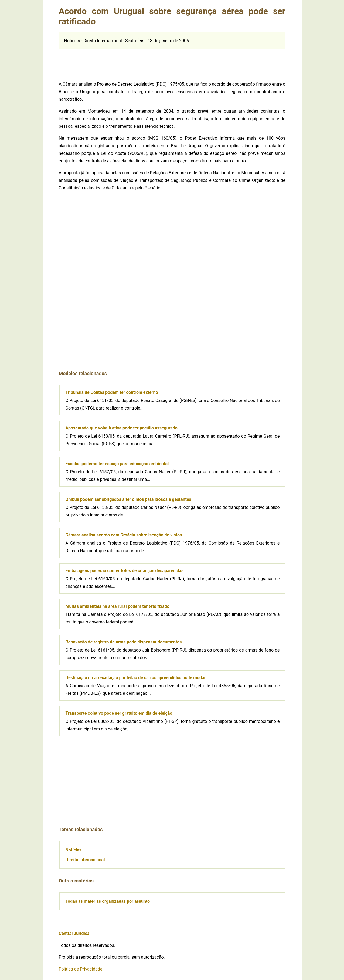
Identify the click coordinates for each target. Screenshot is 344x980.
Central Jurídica (74, 933)
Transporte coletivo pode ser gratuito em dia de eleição (119, 713)
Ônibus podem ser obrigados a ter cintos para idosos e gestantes (128, 499)
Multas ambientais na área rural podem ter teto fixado (117, 606)
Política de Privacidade (81, 969)
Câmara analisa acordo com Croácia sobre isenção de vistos (124, 535)
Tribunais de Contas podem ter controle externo (112, 392)
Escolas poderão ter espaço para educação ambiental (117, 464)
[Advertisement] (172, 61)
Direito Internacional (85, 860)
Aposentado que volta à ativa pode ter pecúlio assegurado (122, 428)
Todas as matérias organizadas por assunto (108, 901)
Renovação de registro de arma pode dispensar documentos (124, 642)
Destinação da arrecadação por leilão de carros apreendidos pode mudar (136, 678)
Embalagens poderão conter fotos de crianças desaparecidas (125, 571)
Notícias (74, 850)
